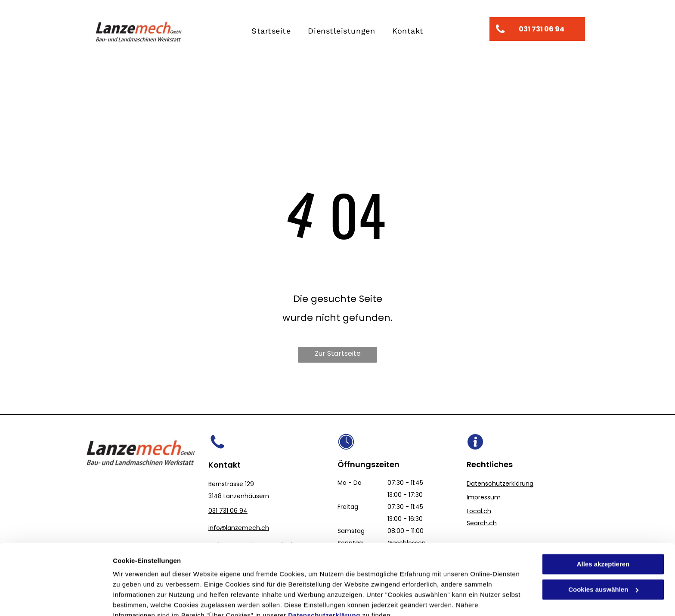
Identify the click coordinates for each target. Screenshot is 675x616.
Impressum (484, 497)
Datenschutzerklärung (324, 575)
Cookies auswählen (143, 599)
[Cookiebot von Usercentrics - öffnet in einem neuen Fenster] (56, 599)
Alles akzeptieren (603, 524)
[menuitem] (271, 31)
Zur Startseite (338, 353)
